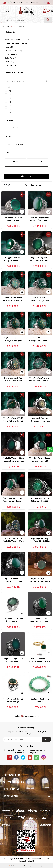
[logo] (26, 11)
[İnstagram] (44, 757)
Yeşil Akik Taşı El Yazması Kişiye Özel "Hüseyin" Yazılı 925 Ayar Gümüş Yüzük (40, 299)
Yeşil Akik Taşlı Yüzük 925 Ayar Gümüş (13, 660)
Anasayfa (6, 26)
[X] (23, 757)
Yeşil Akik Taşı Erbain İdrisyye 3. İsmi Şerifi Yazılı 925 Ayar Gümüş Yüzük (13, 339)
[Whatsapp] (37, 757)
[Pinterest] (10, 757)
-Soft (12, 866)
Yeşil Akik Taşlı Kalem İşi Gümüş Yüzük (13, 620)
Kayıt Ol (47, 739)
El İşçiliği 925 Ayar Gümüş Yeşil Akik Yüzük (13, 259)
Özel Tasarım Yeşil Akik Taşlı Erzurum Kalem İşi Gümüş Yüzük (13, 500)
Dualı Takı (11, 65)
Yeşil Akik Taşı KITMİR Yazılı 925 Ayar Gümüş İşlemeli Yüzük (13, 419)
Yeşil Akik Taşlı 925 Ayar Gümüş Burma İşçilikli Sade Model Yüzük (13, 460)
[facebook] (16, 757)
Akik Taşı (11, 62)
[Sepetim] (49, 11)
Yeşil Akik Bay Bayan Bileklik (40, 700)
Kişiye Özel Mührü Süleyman (17, 40)
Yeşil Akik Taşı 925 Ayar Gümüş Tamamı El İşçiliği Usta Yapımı (40, 460)
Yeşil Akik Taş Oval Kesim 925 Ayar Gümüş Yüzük (40, 620)
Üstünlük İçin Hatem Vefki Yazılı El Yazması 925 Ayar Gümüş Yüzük (13, 299)
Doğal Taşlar (12, 58)
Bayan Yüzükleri (14, 51)
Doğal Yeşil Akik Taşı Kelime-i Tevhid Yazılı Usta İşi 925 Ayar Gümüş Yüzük (13, 379)
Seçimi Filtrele (27, 176)
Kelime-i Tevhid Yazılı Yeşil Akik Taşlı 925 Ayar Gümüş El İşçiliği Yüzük (13, 540)
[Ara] (48, 20)
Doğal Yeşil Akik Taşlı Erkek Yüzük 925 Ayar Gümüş (13, 580)
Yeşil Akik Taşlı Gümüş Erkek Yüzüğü (13, 700)
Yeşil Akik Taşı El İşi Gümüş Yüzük (13, 219)
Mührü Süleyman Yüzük (16, 43)
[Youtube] (30, 757)
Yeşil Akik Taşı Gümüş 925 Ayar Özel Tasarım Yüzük (40, 219)
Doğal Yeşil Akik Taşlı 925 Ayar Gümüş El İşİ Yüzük (40, 540)
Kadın (9, 47)
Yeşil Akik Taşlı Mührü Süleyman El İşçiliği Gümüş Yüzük (40, 500)
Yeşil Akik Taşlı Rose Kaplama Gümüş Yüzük (40, 580)
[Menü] (5, 11)
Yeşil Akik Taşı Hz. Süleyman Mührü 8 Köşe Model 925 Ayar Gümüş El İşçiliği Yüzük (40, 419)
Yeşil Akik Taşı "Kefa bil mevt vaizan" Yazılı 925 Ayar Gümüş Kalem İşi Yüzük (40, 379)
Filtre (7, 185)
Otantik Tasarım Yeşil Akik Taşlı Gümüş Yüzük (40, 660)
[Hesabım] (44, 11)
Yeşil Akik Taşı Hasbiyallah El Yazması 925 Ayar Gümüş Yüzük (40, 339)
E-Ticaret (18, 866)
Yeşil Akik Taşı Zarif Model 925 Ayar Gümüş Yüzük (40, 259)
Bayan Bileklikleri (14, 54)
